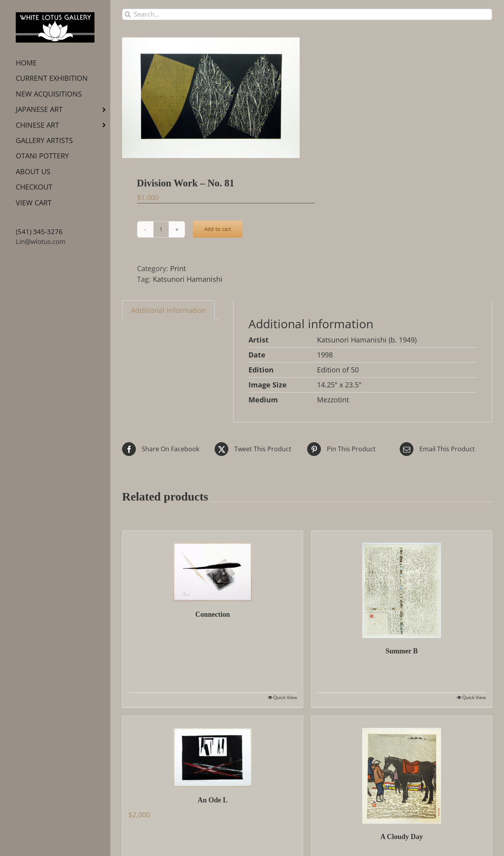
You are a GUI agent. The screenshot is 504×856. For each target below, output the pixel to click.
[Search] (128, 14)
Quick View (285, 697)
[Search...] (307, 14)
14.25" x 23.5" (339, 385)
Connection (213, 614)
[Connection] (213, 566)
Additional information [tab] (168, 310)
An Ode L (213, 800)
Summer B (402, 651)
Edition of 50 (338, 370)
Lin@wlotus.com (41, 241)
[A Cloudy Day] (402, 770)
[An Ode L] (213, 752)
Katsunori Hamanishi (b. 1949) (367, 340)
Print (178, 268)
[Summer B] (402, 584)
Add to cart (218, 229)
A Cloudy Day (402, 837)
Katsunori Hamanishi (188, 279)
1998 (325, 355)
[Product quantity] (161, 229)
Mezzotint (333, 400)
